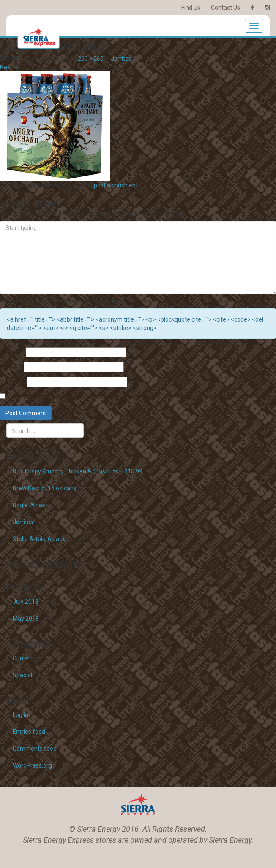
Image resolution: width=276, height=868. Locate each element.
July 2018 (26, 602)
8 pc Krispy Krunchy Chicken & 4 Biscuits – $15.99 (78, 471)
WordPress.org (32, 765)
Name (12, 352)
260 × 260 (91, 59)
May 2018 (26, 619)
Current (23, 658)
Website (13, 381)
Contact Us (225, 8)
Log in (20, 715)
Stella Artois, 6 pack (39, 539)
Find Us (191, 8)
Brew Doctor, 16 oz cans (45, 488)
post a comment (116, 185)
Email (11, 367)
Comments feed (35, 749)
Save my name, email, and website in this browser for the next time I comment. (131, 396)
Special (22, 675)
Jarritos (121, 59)
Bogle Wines (29, 505)
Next (10, 67)
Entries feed (29, 732)
